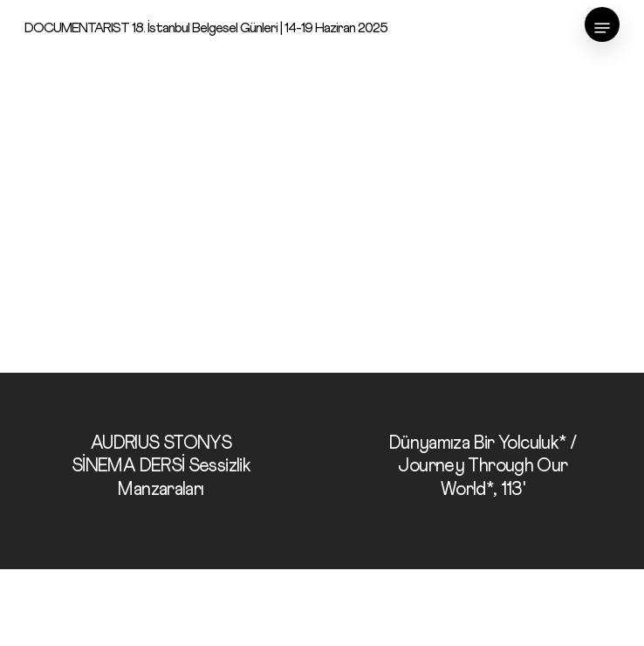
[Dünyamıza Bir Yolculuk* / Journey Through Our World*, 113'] (483, 471)
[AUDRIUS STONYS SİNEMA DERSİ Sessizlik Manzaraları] (161, 471)
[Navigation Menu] (602, 28)
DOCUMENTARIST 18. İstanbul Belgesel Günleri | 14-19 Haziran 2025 (206, 28)
